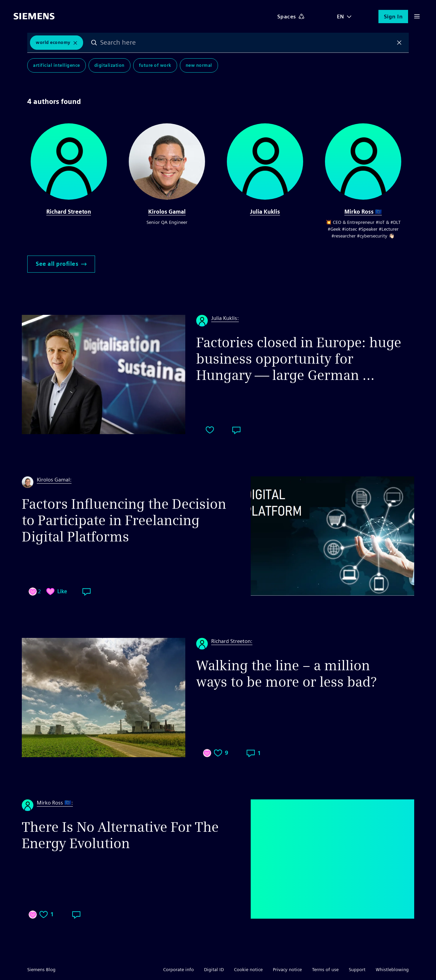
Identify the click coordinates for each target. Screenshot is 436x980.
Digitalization (110, 65)
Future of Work (155, 65)
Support (357, 969)
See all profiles (61, 264)
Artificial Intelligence (57, 65)
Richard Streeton (69, 212)
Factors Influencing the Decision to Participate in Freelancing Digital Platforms (124, 520)
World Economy (53, 42)
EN (341, 17)
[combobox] (247, 43)
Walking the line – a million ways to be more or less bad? (286, 674)
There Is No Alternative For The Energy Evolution (120, 835)
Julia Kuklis (265, 212)
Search (94, 43)
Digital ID (214, 969)
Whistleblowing (392, 969)
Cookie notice (248, 969)
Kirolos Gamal (167, 212)
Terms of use (325, 969)
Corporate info (178, 969)
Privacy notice (287, 969)
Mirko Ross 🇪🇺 (363, 212)
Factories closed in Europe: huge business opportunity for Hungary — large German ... (299, 359)
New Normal (199, 65)
